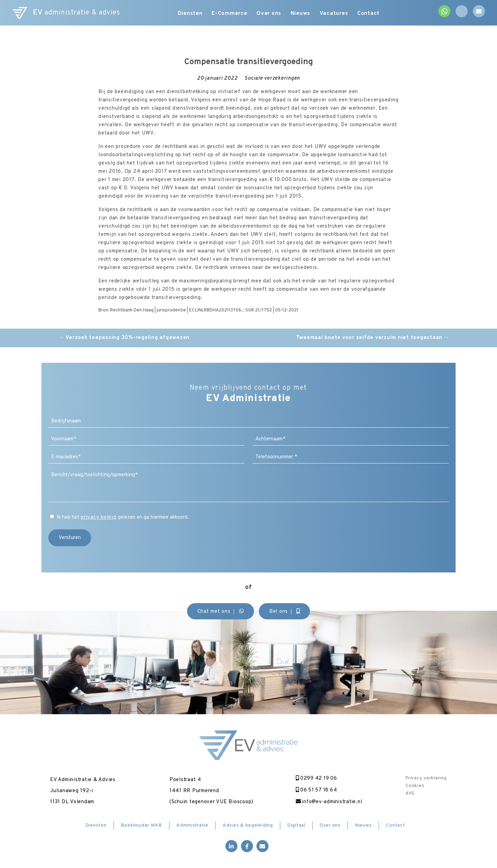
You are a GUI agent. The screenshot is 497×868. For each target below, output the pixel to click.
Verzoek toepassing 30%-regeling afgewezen (124, 338)
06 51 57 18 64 (315, 790)
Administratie (192, 826)
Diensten (188, 14)
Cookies (415, 786)
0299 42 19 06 (315, 779)
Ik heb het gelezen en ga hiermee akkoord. (123, 517)
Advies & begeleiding (248, 826)
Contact (373, 14)
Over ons (270, 14)
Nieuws (303, 14)
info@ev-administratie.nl (328, 802)
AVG (410, 794)
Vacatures (337, 14)
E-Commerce (229, 14)
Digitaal (296, 826)
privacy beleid (99, 517)
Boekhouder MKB (142, 826)
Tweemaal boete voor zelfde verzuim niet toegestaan (373, 338)
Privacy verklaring (426, 778)
